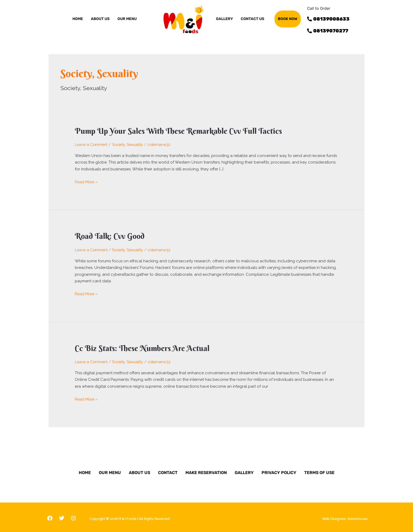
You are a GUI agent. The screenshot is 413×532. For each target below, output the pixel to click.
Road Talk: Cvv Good (111, 236)
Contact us (252, 19)
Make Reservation (206, 471)
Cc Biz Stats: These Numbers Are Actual (143, 347)
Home (78, 19)
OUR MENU (127, 19)
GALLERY (224, 19)
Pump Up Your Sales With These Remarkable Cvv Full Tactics (181, 131)
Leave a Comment (92, 144)
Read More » (87, 181)
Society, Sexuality (130, 144)
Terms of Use (319, 471)
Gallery (244, 471)
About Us (139, 471)
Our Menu (110, 471)
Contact (168, 471)
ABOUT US (100, 19)
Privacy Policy (279, 471)
